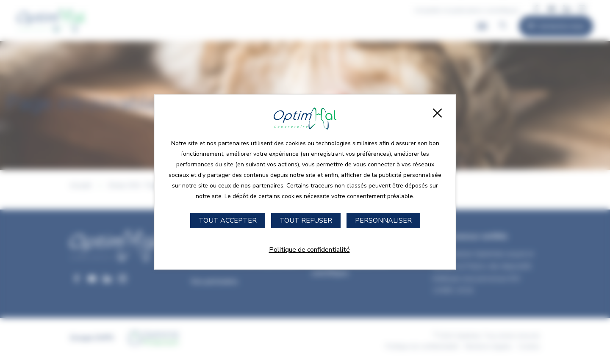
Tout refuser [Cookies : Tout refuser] (306, 221)
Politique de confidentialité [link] (309, 250)
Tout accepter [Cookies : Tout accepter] (228, 221)
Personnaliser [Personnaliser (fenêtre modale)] (383, 221)
